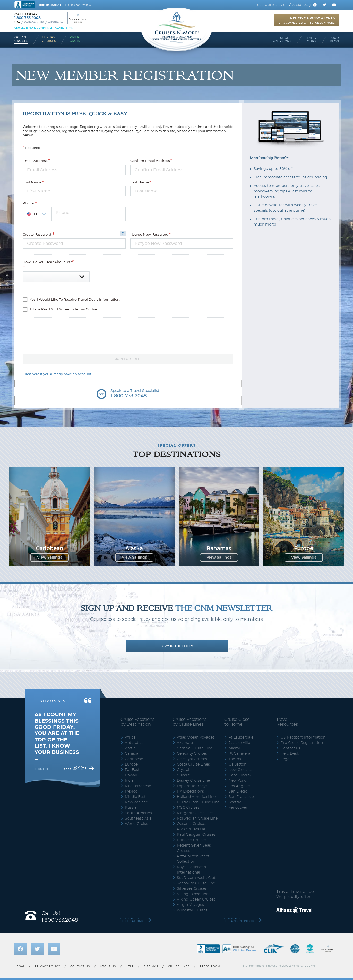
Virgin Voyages (190, 905)
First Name (32, 182)
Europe (131, 765)
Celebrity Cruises (192, 754)
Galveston (238, 765)
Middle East (135, 797)
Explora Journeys (192, 786)
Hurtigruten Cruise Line (198, 802)
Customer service (272, 5)
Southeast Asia (138, 819)
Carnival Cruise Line (195, 748)
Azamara (185, 743)
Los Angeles (239, 786)
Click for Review (80, 5)
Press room (210, 966)
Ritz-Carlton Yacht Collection (193, 859)
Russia (131, 808)
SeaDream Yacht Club (197, 878)
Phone (29, 204)
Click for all (132, 920)
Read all (75, 768)
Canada (30, 22)
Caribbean (134, 759)
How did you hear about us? (47, 262)
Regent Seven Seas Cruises (194, 848)
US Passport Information (303, 738)
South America (138, 813)
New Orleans (240, 770)
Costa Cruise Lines (193, 765)
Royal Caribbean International (191, 870)
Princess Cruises (192, 840)
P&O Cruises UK (191, 829)
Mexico (131, 792)
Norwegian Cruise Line (197, 819)
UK (42, 22)
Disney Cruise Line (193, 781)
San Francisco (241, 797)
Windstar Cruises (192, 910)
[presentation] (53, 330)
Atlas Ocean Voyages (196, 738)
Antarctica (134, 743)
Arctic (130, 748)
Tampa (235, 759)
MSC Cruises (188, 808)
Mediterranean (138, 786)
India (129, 781)
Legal (286, 759)
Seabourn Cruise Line (196, 883)
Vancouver (238, 808)
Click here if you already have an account (57, 374)
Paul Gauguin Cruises (196, 835)
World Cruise (136, 824)
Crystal (183, 770)
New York (237, 781)
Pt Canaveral (240, 754)
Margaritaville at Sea (195, 813)
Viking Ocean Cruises (196, 900)
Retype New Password (149, 235)
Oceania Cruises (191, 824)
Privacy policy (47, 966)
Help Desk (290, 754)
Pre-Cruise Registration (302, 743)
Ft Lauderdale (241, 738)
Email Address (35, 161)
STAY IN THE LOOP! (177, 646)
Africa (130, 738)
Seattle (235, 802)
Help (130, 966)
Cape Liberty (240, 775)
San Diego (238, 792)
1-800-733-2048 (129, 396)
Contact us (290, 748)
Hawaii (131, 775)
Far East (132, 770)
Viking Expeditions (194, 894)
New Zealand (136, 802)
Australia (55, 22)
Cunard (183, 775)
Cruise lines (179, 966)
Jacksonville (239, 743)
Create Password (37, 235)
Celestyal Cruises (192, 759)
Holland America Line (196, 797)
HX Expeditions (190, 792)
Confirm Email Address (150, 161)
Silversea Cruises (192, 889)
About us (300, 5)
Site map (151, 966)
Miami (234, 748)
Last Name (140, 182)
